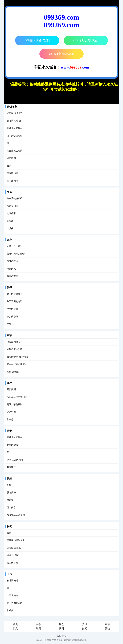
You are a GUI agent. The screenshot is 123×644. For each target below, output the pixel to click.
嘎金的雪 (11, 507)
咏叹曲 (10, 228)
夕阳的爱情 (12, 445)
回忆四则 (11, 158)
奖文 (10, 383)
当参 (9, 166)
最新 (10, 431)
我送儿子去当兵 (15, 128)
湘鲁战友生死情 (15, 151)
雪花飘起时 (12, 563)
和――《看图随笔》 (17, 364)
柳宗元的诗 (12, 181)
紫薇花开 (11, 467)
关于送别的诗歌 (15, 603)
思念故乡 (11, 492)
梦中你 (10, 419)
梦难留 (10, 610)
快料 (10, 479)
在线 (10, 335)
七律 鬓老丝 (13, 372)
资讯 (10, 287)
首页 (15, 624)
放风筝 (10, 500)
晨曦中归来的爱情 (16, 254)
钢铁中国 (11, 412)
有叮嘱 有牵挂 (14, 121)
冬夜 (9, 485)
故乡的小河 (12, 316)
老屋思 (10, 221)
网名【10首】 (14, 555)
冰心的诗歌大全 (15, 294)
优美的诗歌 (12, 309)
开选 (10, 574)
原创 (10, 240)
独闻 (10, 526)
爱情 (9, 324)
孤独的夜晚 (12, 261)
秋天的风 (11, 269)
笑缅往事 (11, 213)
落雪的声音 (12, 276)
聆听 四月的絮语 (15, 460)
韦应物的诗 (12, 173)
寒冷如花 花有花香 (16, 515)
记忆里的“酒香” (14, 113)
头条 (10, 192)
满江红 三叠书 (14, 548)
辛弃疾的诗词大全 (16, 540)
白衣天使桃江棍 (15, 136)
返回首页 (61, 636)
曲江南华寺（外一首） (18, 357)
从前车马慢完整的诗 (17, 397)
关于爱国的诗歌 (15, 301)
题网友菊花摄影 (15, 404)
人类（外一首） (15, 246)
